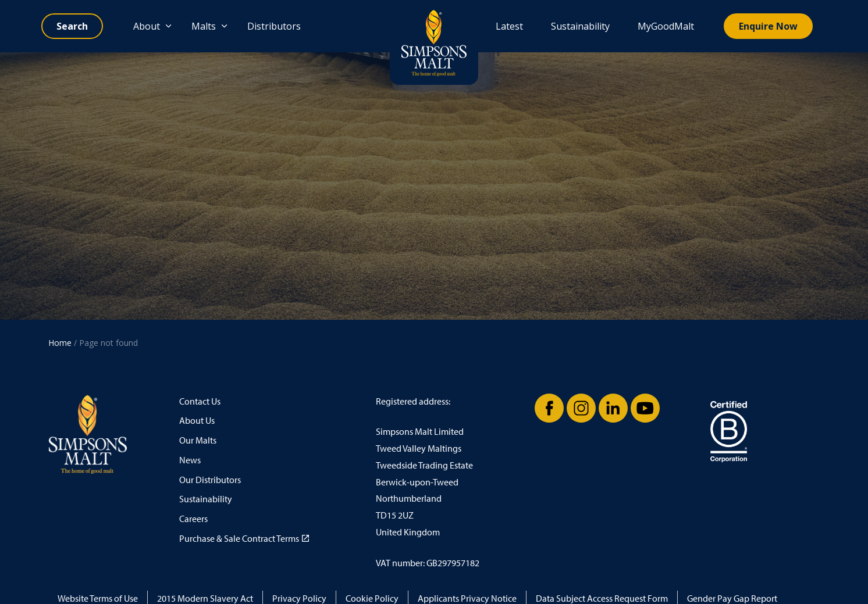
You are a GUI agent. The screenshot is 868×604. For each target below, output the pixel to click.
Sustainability (580, 26)
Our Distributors (210, 480)
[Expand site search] (72, 26)
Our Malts (198, 440)
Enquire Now (768, 26)
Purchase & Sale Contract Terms (244, 539)
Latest (509, 26)
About (147, 26)
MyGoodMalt (666, 26)
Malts (204, 26)
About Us (197, 421)
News (190, 460)
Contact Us (200, 401)
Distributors (274, 26)
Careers (193, 519)
